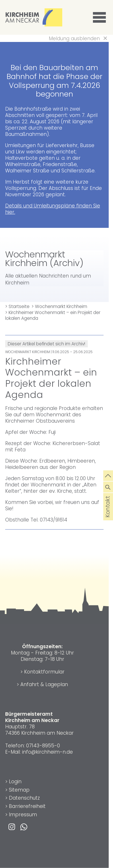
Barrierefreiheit (27, 806)
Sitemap (19, 790)
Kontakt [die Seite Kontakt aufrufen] (108, 515)
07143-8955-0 (43, 746)
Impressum (23, 815)
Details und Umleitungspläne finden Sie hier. (53, 209)
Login (15, 782)
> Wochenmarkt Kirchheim (59, 306)
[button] (100, 18)
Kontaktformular (44, 672)
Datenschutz (24, 798)
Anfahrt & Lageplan (44, 684)
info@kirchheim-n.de (47, 752)
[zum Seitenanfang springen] (108, 475)
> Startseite (17, 306)
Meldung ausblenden (74, 39)
